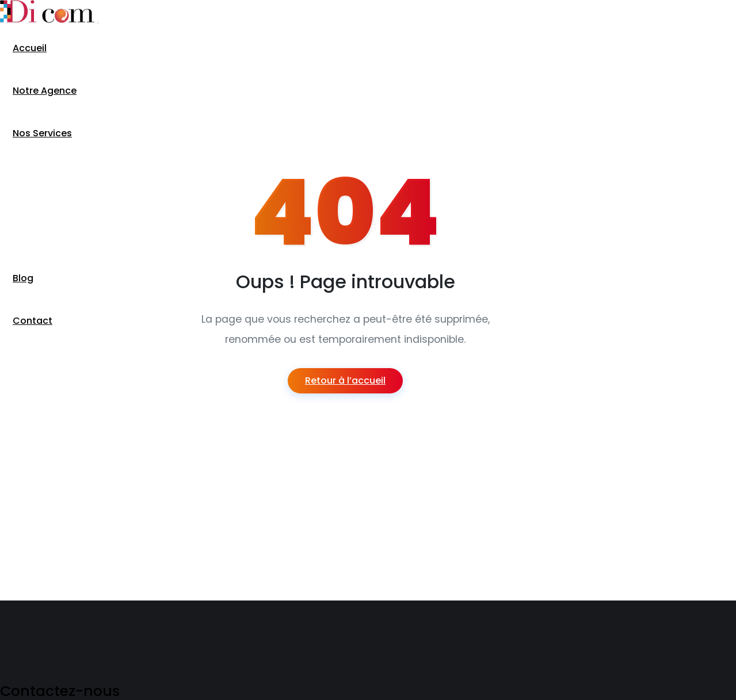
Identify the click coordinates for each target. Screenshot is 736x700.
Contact (33, 321)
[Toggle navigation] (98, 23)
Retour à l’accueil (345, 380)
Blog (23, 278)
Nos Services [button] (42, 133)
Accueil (30, 48)
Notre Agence (45, 91)
